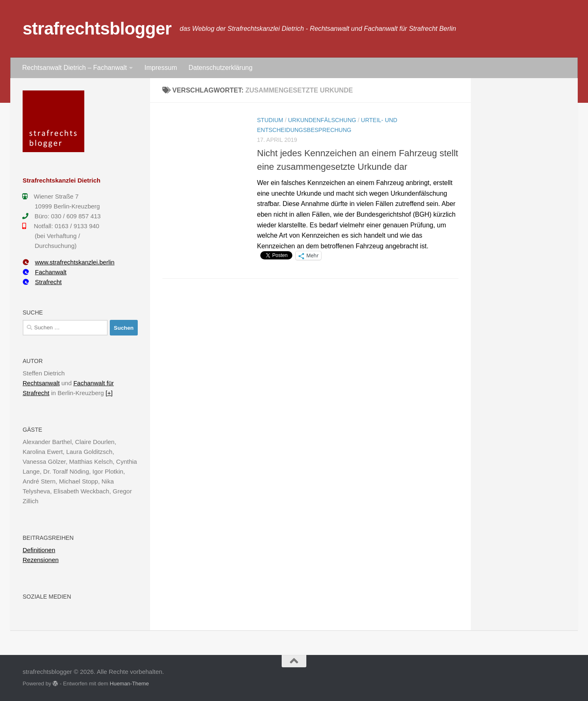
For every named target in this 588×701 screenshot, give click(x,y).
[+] (109, 393)
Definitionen (39, 550)
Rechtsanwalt (41, 383)
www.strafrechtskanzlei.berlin (68, 262)
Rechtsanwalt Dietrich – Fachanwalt (74, 68)
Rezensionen (41, 560)
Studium (270, 120)
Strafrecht (42, 282)
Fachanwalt (45, 272)
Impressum (161, 68)
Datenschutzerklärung (220, 68)
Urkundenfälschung (322, 120)
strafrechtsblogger (97, 29)
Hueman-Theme (129, 684)
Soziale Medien (47, 597)
